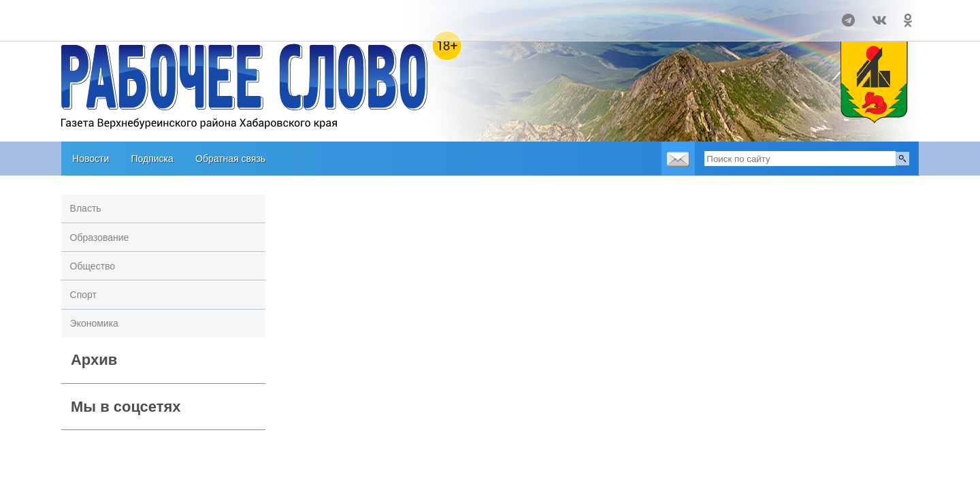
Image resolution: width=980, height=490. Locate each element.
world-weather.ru (117, 27)
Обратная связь (230, 159)
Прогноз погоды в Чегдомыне (117, 14)
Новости (91, 159)
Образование (100, 238)
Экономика (94, 323)
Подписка (152, 159)
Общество (93, 266)
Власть (86, 208)
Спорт (83, 295)
